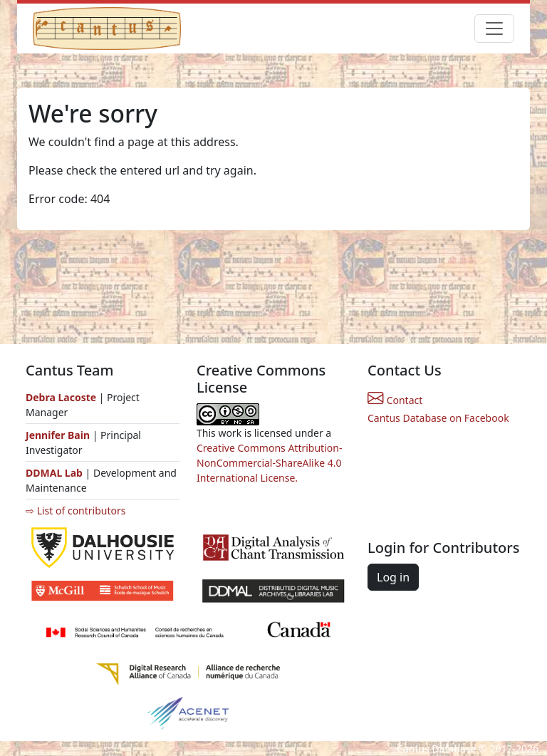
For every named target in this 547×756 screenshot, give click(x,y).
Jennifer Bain (59, 435)
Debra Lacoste (61, 397)
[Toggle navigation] (494, 29)
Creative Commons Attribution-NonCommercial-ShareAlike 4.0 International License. (269, 463)
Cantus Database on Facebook (438, 418)
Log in (393, 577)
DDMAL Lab (54, 473)
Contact (395, 400)
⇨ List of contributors (75, 511)
